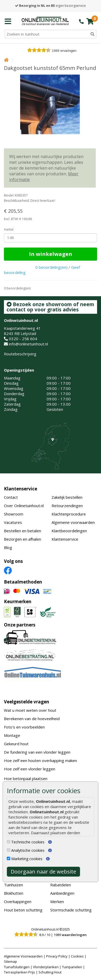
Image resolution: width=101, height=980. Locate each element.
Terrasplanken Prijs (19, 972)
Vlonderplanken (46, 967)
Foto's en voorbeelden (24, 727)
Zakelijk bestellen (67, 497)
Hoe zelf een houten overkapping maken (40, 760)
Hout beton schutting (23, 910)
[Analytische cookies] (9, 850)
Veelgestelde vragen (27, 702)
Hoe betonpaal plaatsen (26, 779)
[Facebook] (8, 570)
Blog (8, 547)
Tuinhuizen (13, 885)
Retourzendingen (67, 506)
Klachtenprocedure (69, 514)
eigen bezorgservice (50, 6)
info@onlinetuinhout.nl (28, 344)
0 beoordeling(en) (51, 267)
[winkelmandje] (90, 21)
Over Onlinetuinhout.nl (24, 506)
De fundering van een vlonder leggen (37, 752)
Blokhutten (14, 893)
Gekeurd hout (16, 744)
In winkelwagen (51, 254)
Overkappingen (18, 901)
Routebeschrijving (20, 354)
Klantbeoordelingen (69, 531)
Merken (57, 901)
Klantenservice (21, 489)
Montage (12, 735)
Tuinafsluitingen (17, 967)
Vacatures (13, 522)
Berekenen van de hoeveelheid (32, 719)
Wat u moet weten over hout (30, 710)
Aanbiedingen (62, 893)
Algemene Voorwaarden (23, 956)
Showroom (14, 514)
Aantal (9, 229)
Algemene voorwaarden (73, 522)
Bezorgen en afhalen (23, 539)
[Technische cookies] (9, 842)
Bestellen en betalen (23, 531)
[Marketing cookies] (9, 858)
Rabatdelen (61, 885)
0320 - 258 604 (23, 339)
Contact (11, 497)
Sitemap (10, 961)
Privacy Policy (57, 956)
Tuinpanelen (72, 967)
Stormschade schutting (71, 910)
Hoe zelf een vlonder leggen (30, 769)
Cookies (77, 956)
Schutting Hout (50, 972)
